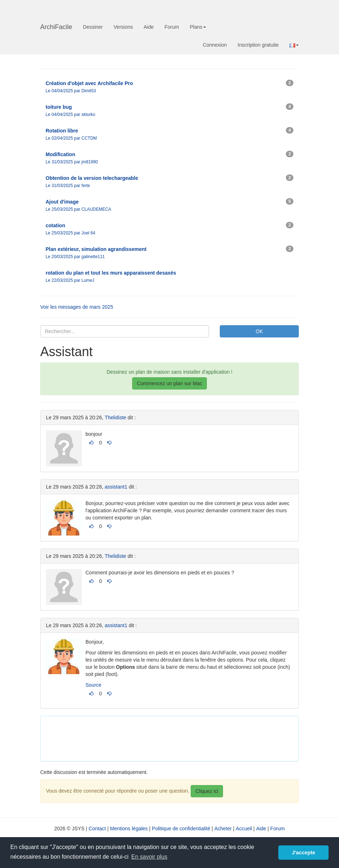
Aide (149, 27)
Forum (172, 27)
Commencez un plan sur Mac (169, 383)
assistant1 (116, 487)
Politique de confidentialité (181, 829)
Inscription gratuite (258, 45)
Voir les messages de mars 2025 (77, 307)
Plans (198, 27)
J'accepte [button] (304, 853)
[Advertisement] (177, 738)
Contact (97, 829)
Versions (123, 27)
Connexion (215, 45)
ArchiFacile (56, 27)
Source (93, 685)
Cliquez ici (207, 791)
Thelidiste (115, 417)
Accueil (244, 829)
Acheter (223, 829)
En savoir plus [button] (150, 857)
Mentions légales (129, 829)
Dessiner (93, 27)
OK (259, 331)
